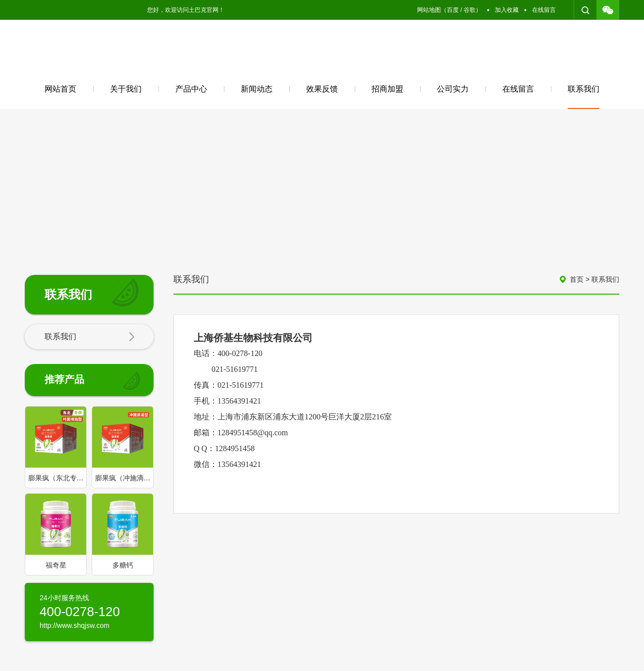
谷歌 (470, 10)
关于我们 (126, 89)
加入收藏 (507, 10)
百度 (453, 10)
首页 (577, 279)
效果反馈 (322, 89)
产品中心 (191, 89)
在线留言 (544, 10)
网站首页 (60, 89)
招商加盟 (387, 89)
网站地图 (429, 10)
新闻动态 (257, 89)
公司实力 (453, 89)
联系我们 (584, 97)
